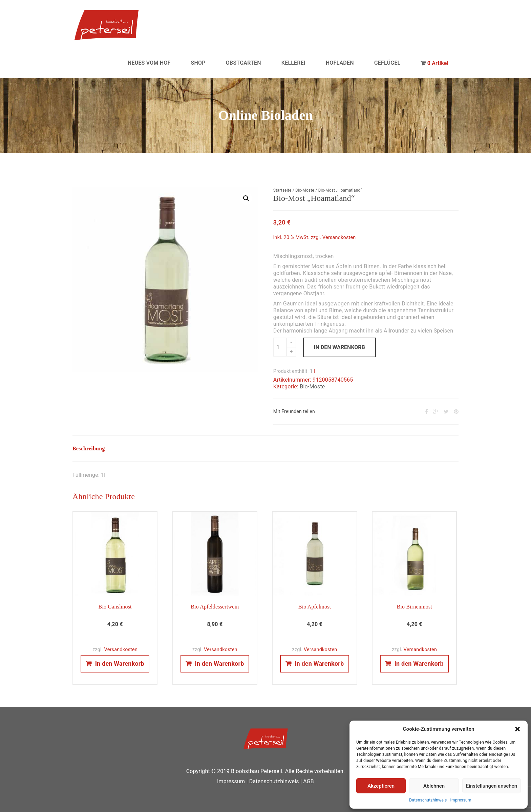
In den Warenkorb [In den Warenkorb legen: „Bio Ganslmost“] (120, 664)
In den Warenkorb (339, 347)
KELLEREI (293, 63)
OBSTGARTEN (243, 63)
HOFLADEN (340, 63)
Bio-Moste (305, 190)
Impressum (461, 800)
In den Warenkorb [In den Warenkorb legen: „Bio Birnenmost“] (419, 664)
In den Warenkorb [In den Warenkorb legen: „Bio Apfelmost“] (319, 664)
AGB (309, 781)
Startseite (282, 190)
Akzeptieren (381, 786)
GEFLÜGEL (387, 63)
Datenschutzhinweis (428, 800)
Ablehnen (434, 786)
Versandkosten (339, 238)
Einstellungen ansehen (492, 786)
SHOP (198, 63)
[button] (517, 729)
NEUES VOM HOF (149, 63)
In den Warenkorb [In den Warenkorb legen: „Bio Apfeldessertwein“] (219, 664)
